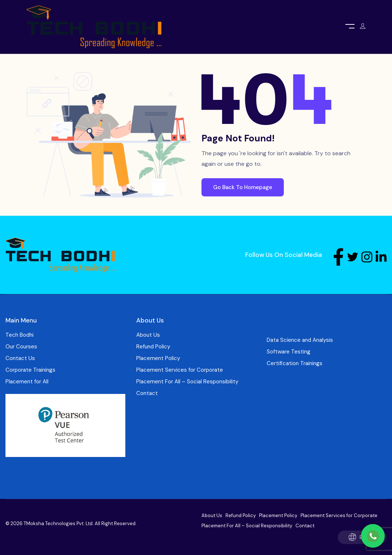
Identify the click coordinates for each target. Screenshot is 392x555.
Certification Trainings (295, 363)
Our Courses (21, 347)
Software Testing (289, 352)
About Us (148, 335)
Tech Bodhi (19, 335)
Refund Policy (153, 347)
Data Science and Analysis (300, 340)
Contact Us (20, 358)
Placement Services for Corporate (180, 370)
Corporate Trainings (30, 370)
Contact (147, 393)
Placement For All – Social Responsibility (187, 382)
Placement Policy (158, 358)
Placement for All (27, 382)
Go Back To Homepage (243, 187)
